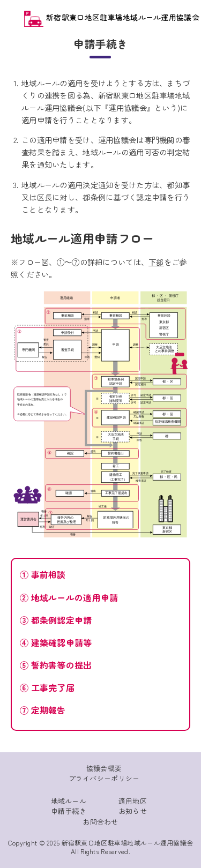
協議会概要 (104, 768)
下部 (156, 262)
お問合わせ (100, 822)
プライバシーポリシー (104, 778)
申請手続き (69, 811)
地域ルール (69, 801)
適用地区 (133, 801)
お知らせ (133, 811)
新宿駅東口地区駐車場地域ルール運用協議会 (112, 17)
